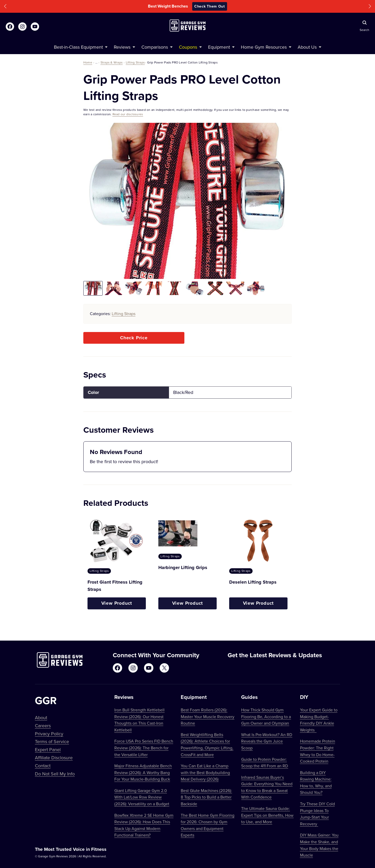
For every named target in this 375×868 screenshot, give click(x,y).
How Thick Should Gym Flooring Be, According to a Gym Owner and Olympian (266, 716)
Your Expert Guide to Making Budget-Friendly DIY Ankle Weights (319, 720)
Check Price (134, 338)
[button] (5, 6)
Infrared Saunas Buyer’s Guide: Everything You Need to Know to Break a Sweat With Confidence (267, 787)
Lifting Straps (135, 62)
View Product (117, 603)
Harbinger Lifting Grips (183, 567)
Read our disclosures (128, 114)
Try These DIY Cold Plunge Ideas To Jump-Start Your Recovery (317, 814)
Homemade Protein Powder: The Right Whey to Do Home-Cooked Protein (318, 751)
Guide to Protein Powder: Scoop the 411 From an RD (265, 763)
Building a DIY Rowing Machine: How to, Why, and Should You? (316, 783)
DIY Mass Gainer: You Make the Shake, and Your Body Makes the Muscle (319, 845)
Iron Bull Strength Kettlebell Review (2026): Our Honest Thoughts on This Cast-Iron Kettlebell (139, 720)
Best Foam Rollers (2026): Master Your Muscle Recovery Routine (208, 716)
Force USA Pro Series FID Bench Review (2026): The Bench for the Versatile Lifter (144, 748)
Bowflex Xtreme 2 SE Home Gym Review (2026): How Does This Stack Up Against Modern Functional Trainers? (144, 825)
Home (88, 62)
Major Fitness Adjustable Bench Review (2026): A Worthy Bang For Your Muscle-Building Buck (143, 772)
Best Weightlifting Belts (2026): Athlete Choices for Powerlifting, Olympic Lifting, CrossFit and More (207, 745)
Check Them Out (210, 6)
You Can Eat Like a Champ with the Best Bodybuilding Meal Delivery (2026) (205, 772)
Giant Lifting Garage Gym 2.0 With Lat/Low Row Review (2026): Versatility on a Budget (142, 797)
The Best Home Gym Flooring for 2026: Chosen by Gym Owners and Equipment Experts (208, 825)
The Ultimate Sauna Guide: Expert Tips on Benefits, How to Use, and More (267, 815)
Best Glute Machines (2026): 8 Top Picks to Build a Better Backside (206, 797)
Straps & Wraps (112, 62)
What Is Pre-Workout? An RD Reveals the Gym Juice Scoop (267, 741)
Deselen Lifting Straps (253, 582)
